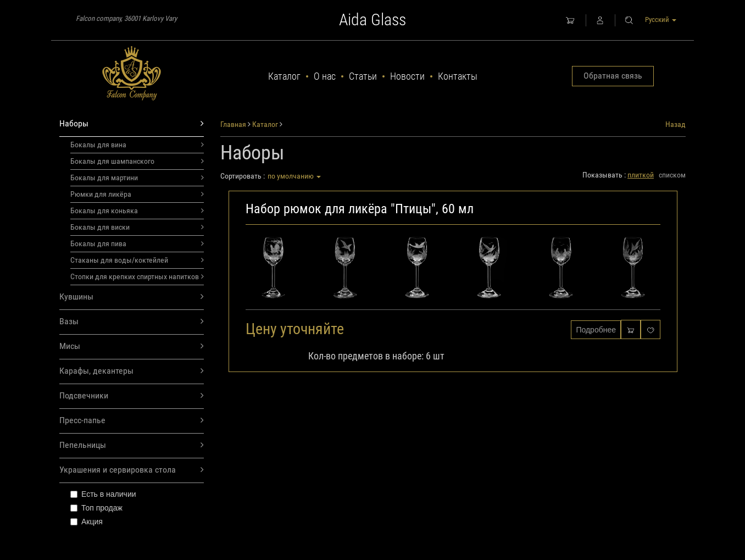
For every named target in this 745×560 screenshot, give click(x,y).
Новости (407, 76)
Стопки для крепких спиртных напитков (137, 276)
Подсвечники (132, 396)
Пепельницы (132, 445)
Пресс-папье (132, 421)
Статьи (363, 76)
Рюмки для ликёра (137, 194)
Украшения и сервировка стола (132, 470)
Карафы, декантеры (132, 371)
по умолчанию (294, 176)
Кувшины (132, 297)
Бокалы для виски (137, 227)
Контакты (458, 76)
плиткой (641, 175)
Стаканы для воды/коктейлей (137, 260)
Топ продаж (96, 508)
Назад (675, 124)
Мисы (132, 346)
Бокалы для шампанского (137, 161)
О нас (325, 76)
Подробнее (596, 330)
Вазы (132, 322)
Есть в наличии (103, 494)
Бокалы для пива (137, 243)
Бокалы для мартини (137, 178)
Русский (661, 20)
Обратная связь (613, 76)
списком (672, 175)
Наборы (132, 124)
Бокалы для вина (137, 145)
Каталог (284, 76)
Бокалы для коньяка (137, 210)
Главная (233, 124)
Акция (87, 522)
